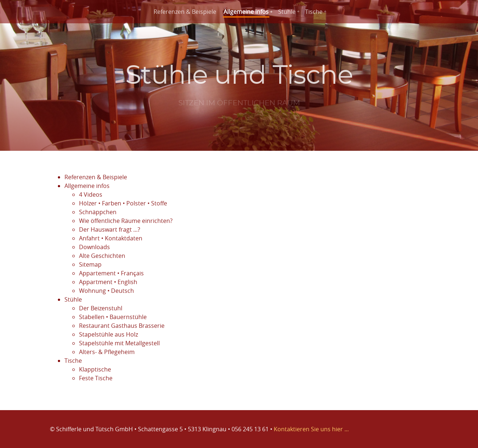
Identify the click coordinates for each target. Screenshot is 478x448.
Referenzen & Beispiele (185, 12)
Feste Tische (96, 378)
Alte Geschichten (102, 256)
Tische (314, 12)
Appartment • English (108, 282)
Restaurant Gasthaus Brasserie (122, 326)
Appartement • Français (111, 273)
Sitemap (90, 264)
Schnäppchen (98, 212)
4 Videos (91, 194)
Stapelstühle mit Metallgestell (119, 343)
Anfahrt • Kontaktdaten (111, 238)
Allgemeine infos (246, 12)
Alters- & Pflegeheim (107, 352)
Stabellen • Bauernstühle (113, 317)
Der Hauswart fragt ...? (110, 229)
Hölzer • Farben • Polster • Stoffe (123, 203)
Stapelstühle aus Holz (108, 334)
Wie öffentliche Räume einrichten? (126, 221)
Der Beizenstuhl (101, 308)
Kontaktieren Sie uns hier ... (311, 429)
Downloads (94, 247)
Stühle (287, 12)
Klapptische (95, 369)
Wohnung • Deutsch (106, 291)
